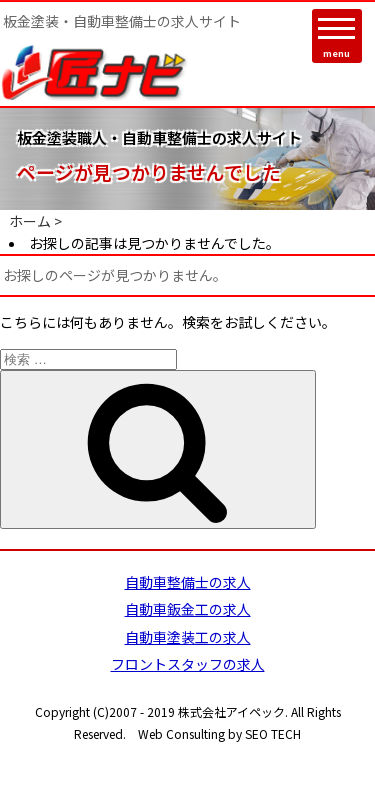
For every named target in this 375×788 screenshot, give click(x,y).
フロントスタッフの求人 (188, 664)
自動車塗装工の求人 (188, 637)
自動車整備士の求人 (188, 582)
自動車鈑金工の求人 (188, 609)
